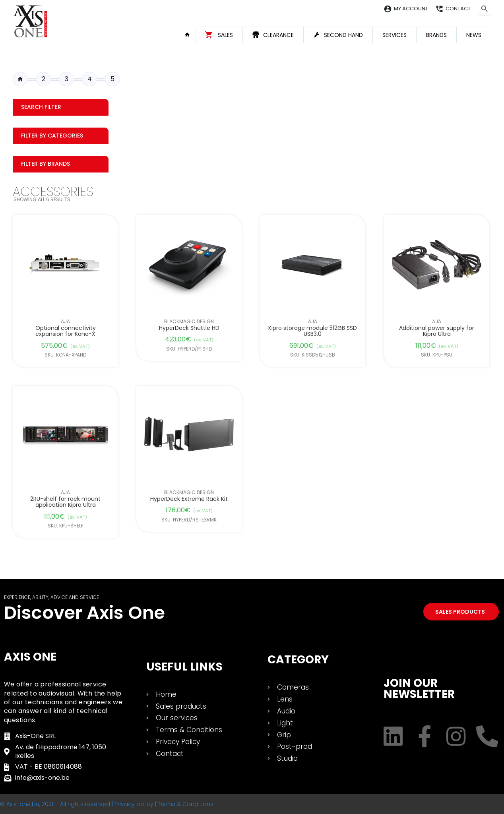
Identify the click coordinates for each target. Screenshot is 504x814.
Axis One (30, 657)
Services (394, 35)
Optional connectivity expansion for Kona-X (66, 331)
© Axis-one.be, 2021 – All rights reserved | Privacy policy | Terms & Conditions (107, 804)
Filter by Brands (46, 164)
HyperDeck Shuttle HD (189, 328)
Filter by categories (52, 136)
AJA (65, 322)
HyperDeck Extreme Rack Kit (189, 499)
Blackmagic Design (189, 322)
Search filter (41, 107)
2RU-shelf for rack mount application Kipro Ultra (65, 502)
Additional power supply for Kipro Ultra (437, 331)
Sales (225, 35)
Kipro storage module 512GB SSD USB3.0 (313, 331)
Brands (436, 35)
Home (190, 35)
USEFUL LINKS (184, 667)
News (474, 35)
